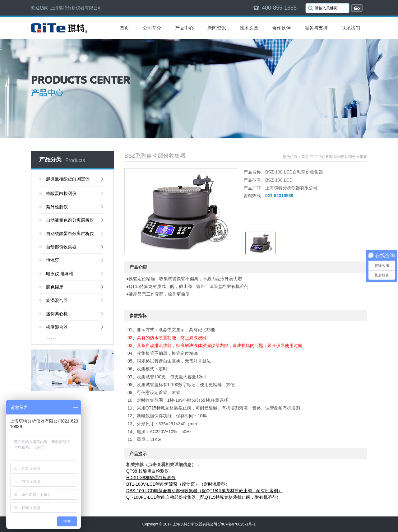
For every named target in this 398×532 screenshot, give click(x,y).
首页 (124, 28)
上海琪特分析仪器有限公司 (195, 524)
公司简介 (152, 28)
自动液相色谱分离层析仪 (70, 220)
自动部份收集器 (61, 247)
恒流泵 (53, 260)
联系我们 (351, 28)
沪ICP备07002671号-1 (237, 524)
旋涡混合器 (57, 300)
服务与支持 (316, 28)
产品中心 (184, 28)
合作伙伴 (281, 28)
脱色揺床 (55, 287)
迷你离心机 (57, 314)
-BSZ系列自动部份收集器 (346, 157)
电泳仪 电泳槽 (60, 274)
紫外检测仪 (57, 207)
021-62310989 (279, 196)
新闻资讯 (217, 28)
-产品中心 (317, 157)
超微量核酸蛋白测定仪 (68, 179)
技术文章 (249, 28)
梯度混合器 (57, 327)
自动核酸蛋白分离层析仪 (70, 234)
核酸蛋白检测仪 (61, 193)
